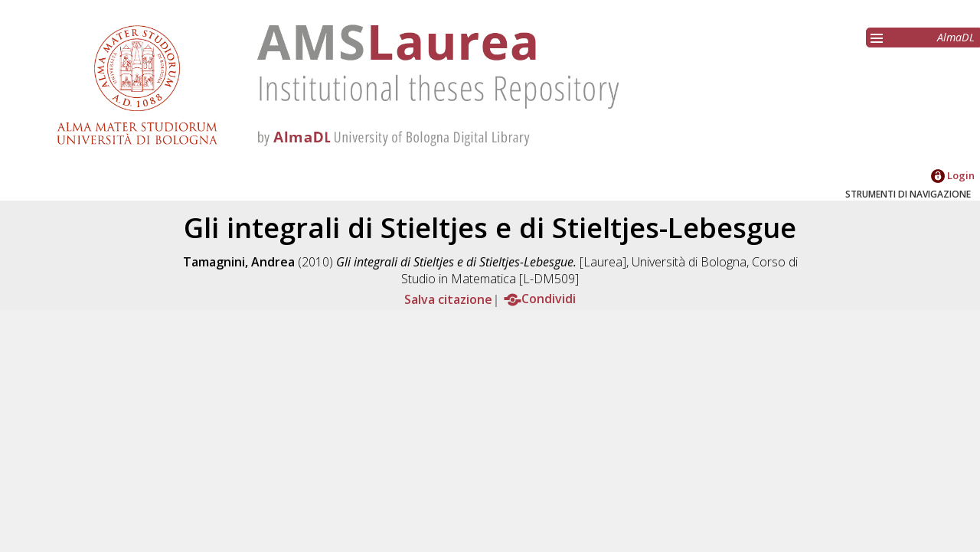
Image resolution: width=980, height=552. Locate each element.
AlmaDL (956, 37)
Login (953, 175)
